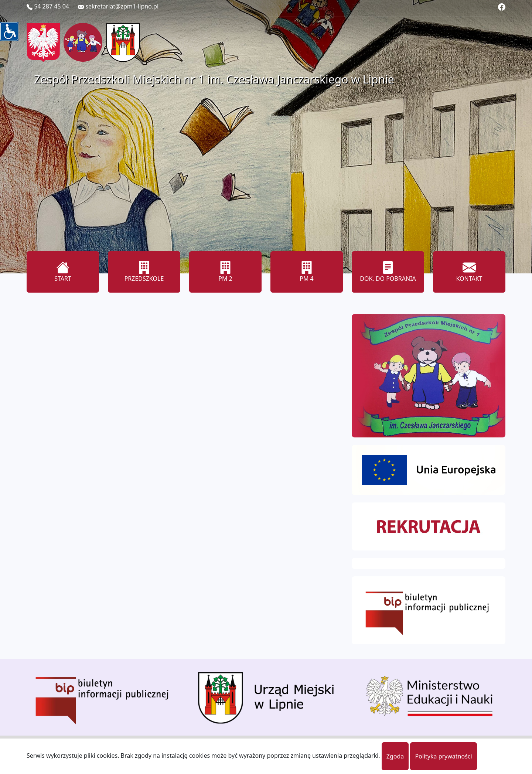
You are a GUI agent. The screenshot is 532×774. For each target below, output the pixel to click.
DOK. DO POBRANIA (388, 272)
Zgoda (395, 756)
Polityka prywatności (443, 756)
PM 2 (225, 272)
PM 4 (307, 272)
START (63, 272)
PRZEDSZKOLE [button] (144, 272)
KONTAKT (469, 272)
